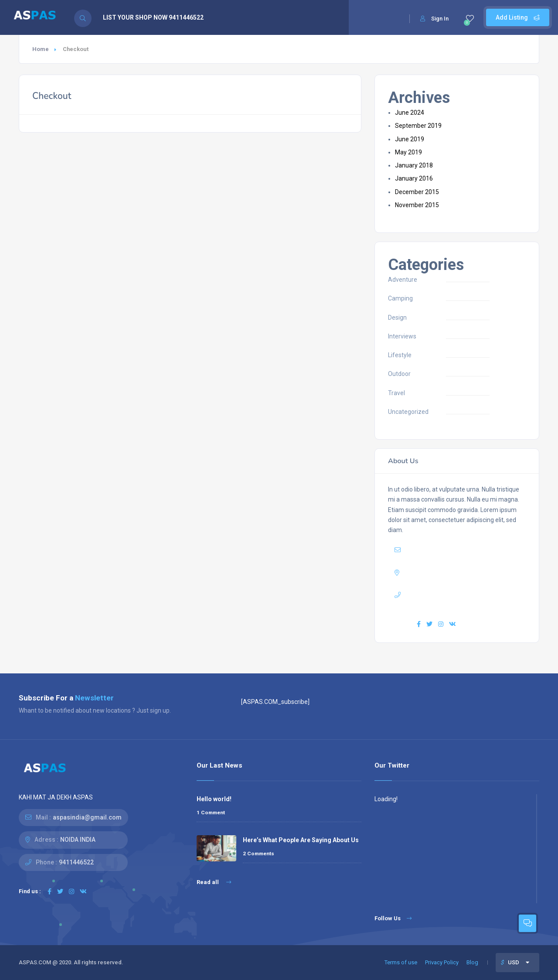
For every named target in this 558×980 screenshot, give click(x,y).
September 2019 (418, 126)
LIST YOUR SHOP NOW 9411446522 (153, 17)
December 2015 (417, 192)
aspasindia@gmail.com (87, 817)
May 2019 (408, 152)
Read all (214, 882)
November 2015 (417, 205)
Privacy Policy (442, 962)
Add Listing (518, 17)
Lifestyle (400, 355)
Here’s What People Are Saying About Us (301, 840)
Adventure (403, 280)
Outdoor (399, 374)
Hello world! (214, 799)
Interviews (402, 336)
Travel (396, 393)
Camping (400, 298)
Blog (472, 962)
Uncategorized (408, 412)
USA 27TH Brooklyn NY (461, 573)
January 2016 (414, 178)
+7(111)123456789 (455, 595)
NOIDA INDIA (78, 840)
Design (397, 318)
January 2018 (414, 165)
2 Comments (259, 854)
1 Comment (211, 813)
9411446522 (76, 862)
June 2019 (410, 139)
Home (41, 49)
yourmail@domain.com (456, 550)
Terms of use (401, 962)
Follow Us (393, 918)
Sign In (434, 19)
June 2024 (410, 113)
